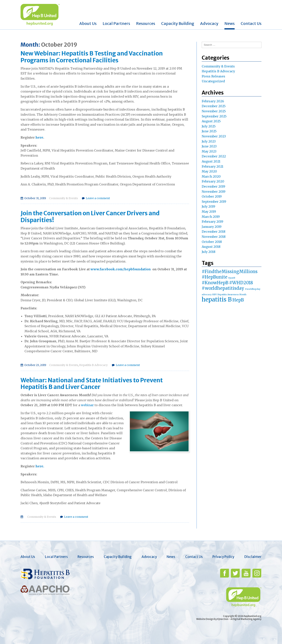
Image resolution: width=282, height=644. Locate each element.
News (230, 23)
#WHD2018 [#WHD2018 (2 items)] (241, 283)
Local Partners (116, 23)
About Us (88, 23)
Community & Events (63, 198)
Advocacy (209, 23)
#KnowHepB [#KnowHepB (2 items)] (215, 283)
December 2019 (213, 186)
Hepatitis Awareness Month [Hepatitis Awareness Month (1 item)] (232, 295)
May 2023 (209, 151)
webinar (87, 405)
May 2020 (209, 171)
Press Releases (213, 76)
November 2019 (214, 192)
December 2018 (214, 232)
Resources (146, 23)
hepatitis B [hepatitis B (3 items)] (217, 299)
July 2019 (208, 206)
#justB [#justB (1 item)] (232, 278)
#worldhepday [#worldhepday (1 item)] (253, 289)
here (39, 137)
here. (40, 466)
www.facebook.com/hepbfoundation (121, 269)
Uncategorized (213, 81)
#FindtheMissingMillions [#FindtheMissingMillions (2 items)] (230, 272)
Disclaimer (253, 557)
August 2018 (211, 247)
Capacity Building (178, 23)
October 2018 (212, 242)
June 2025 (209, 131)
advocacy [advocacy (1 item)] (207, 295)
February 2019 (212, 222)
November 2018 (214, 237)
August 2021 (211, 161)
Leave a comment (98, 198)
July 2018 (209, 252)
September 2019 (214, 202)
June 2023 (209, 146)
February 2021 (212, 166)
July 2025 (209, 126)
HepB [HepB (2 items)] (238, 300)
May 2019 (209, 212)
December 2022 (214, 156)
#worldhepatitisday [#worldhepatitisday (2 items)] (223, 288)
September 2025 (214, 116)
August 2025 (211, 121)
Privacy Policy (223, 557)
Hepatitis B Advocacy (93, 365)
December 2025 (214, 106)
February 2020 (213, 181)
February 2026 (213, 101)
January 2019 (212, 227)
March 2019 (211, 217)
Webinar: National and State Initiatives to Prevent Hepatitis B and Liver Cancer (92, 384)
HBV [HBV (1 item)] (215, 295)
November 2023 (214, 136)
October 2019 (212, 196)
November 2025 (214, 111)
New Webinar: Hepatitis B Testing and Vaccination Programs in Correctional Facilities (92, 57)
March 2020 (211, 176)
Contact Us (251, 23)
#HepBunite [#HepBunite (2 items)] (215, 277)
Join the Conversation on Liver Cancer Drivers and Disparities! (90, 217)
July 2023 (209, 141)
